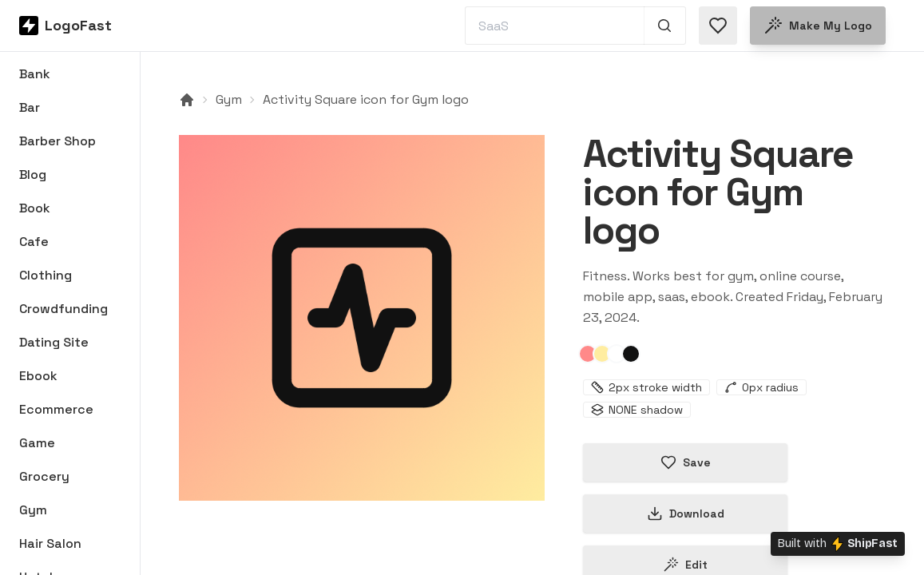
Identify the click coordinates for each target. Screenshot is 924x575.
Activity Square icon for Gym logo (366, 99)
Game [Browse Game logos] (37, 443)
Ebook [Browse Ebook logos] (38, 376)
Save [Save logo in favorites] (686, 462)
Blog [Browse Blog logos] (33, 174)
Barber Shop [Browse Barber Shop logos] (58, 141)
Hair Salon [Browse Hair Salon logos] (50, 543)
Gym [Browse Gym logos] (33, 510)
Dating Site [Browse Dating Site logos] (54, 342)
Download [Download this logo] (686, 514)
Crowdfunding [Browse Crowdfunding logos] (63, 309)
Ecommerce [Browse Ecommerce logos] (56, 409)
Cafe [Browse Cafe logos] (34, 242)
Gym (229, 99)
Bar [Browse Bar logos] (30, 107)
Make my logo (818, 26)
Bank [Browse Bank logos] (35, 74)
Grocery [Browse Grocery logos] (44, 476)
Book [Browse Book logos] (35, 208)
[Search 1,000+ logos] (665, 26)
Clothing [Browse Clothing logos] (46, 275)
